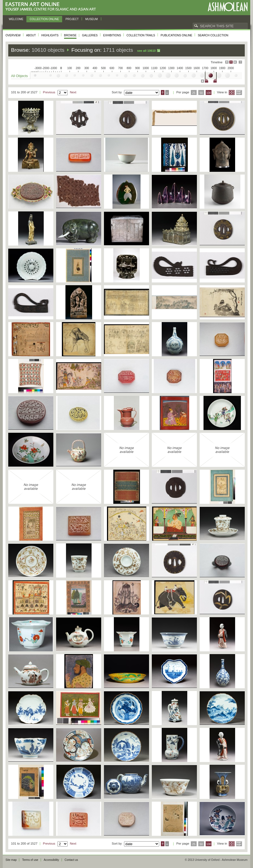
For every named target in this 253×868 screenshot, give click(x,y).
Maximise (227, 62)
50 (201, 93)
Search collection (213, 35)
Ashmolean (228, 7)
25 (194, 93)
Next (73, 92)
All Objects (19, 76)
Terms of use (30, 860)
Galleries (90, 35)
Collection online (44, 19)
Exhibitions (112, 35)
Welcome (16, 19)
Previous (49, 92)
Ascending (163, 92)
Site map (11, 860)
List (239, 92)
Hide (235, 62)
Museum (92, 19)
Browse (70, 35)
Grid (232, 92)
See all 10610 (146, 51)
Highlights (50, 35)
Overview (13, 35)
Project (72, 19)
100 (209, 93)
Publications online (176, 35)
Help (240, 62)
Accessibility (51, 860)
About (31, 35)
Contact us (71, 860)
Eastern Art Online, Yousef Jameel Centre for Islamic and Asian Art (52, 7)
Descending (167, 92)
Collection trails (141, 35)
